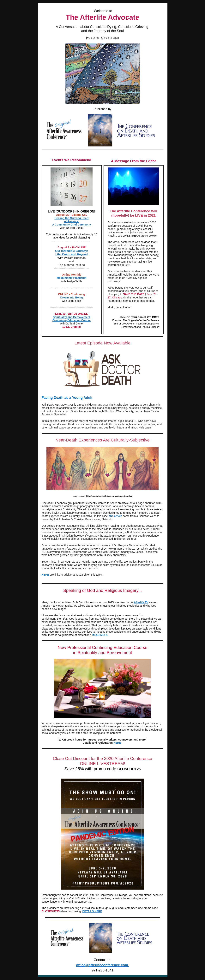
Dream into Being (72, 297)
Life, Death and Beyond (72, 254)
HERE (45, 575)
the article (116, 516)
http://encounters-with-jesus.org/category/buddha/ (109, 496)
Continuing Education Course (72, 320)
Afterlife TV (141, 602)
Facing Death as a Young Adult (67, 398)
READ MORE (100, 635)
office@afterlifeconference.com (103, 965)
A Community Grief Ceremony (72, 225)
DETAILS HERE (92, 911)
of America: (72, 221)
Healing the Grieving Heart (72, 218)
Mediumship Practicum (72, 278)
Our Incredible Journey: (72, 251)
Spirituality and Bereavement (72, 317)
